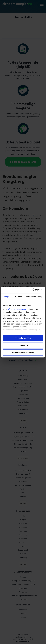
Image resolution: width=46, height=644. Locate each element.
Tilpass (23, 345)
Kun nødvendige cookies (23, 352)
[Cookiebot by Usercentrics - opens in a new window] (33, 290)
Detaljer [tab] (19, 297)
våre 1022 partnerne (17, 309)
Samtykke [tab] (7, 297)
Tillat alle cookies (23, 338)
